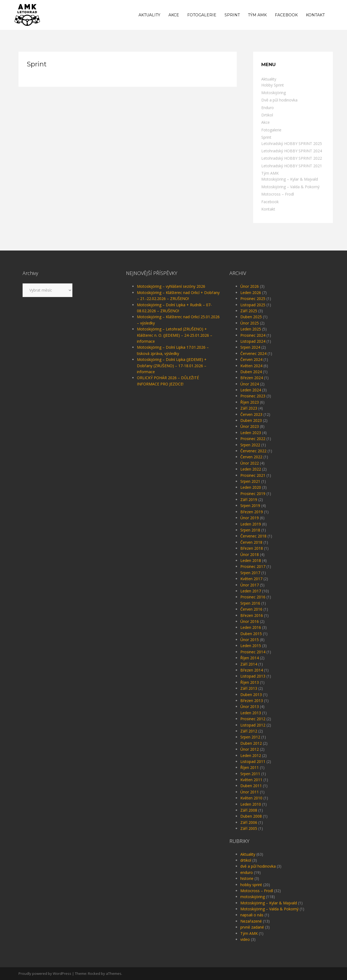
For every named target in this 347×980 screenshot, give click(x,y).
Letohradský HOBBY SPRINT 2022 (292, 158)
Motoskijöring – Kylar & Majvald (290, 179)
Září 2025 (249, 311)
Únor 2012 (250, 749)
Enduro (268, 108)
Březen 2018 (252, 548)
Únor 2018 (250, 554)
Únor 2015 (250, 640)
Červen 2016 (251, 609)
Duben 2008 (251, 816)
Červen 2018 (251, 542)
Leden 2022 (251, 469)
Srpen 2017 (250, 573)
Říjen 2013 (250, 682)
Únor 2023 (250, 426)
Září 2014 (249, 664)
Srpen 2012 (250, 737)
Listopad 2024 (253, 341)
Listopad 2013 (253, 676)
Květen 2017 (251, 579)
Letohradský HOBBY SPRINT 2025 (292, 143)
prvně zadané (252, 927)
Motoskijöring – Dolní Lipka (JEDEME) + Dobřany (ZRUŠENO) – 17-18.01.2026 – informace (172, 366)
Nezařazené (251, 921)
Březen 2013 (252, 701)
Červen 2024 (251, 359)
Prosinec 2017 (253, 566)
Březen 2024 (252, 378)
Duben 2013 (251, 695)
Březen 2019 (252, 512)
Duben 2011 (251, 786)
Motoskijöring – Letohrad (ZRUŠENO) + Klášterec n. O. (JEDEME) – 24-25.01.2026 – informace (175, 335)
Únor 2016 (250, 621)
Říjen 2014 (250, 658)
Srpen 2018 (250, 530)
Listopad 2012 (253, 725)
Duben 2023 (251, 420)
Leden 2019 (251, 524)
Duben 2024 (251, 372)
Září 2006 (249, 822)
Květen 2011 (251, 780)
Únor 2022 (250, 463)
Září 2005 (249, 828)
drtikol (246, 860)
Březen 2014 (252, 670)
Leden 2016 (251, 627)
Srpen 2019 (250, 506)
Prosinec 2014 (253, 652)
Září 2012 (249, 731)
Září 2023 (249, 408)
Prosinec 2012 (253, 719)
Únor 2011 (250, 792)
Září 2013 (249, 688)
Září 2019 (249, 500)
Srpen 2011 (250, 774)
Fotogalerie (202, 15)
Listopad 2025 (253, 305)
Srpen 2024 (250, 347)
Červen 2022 (251, 457)
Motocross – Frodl (278, 194)
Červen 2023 (251, 414)
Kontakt (315, 15)
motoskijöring (253, 897)
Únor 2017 (250, 585)
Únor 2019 (250, 518)
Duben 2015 (251, 634)
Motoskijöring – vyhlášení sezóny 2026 (171, 286)
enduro (247, 872)
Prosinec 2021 (253, 475)
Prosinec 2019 (253, 494)
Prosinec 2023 (253, 396)
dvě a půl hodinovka (258, 866)
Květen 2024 (251, 366)
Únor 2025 (250, 323)
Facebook (286, 15)
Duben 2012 (251, 743)
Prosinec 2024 (253, 335)
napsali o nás (252, 915)
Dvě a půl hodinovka (279, 100)
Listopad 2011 (253, 761)
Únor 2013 (250, 707)
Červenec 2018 (253, 536)
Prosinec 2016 (253, 597)
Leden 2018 (251, 560)
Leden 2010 (251, 804)
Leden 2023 (251, 433)
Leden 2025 (251, 329)
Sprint (232, 15)
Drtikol (267, 115)
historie (247, 878)
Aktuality (149, 15)
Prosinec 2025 (253, 299)
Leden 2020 (251, 487)
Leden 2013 (251, 713)
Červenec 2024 (253, 353)
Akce (174, 15)
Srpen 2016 (250, 603)
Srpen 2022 (250, 445)
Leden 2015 (251, 646)
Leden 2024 (251, 390)
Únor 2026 (250, 286)
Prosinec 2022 (253, 439)
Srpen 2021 (250, 481)
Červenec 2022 (253, 451)
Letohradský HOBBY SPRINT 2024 (292, 151)
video (245, 939)
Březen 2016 (252, 615)
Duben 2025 (251, 317)
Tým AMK (257, 15)
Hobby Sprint (273, 85)
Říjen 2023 (250, 402)
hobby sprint (251, 885)
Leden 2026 (251, 293)
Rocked (94, 973)
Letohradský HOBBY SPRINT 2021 (292, 166)
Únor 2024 (250, 384)
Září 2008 (249, 810)
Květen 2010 (251, 798)
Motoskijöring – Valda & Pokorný (290, 187)
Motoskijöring (274, 93)
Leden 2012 (251, 755)
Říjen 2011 (250, 767)
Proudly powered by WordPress (45, 973)
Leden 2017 (251, 591)
